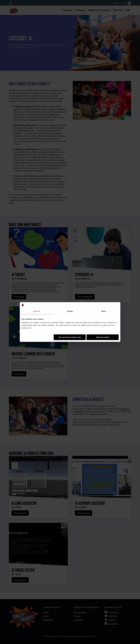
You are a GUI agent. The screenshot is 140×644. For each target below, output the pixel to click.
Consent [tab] (36, 311)
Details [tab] (70, 311)
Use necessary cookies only (70, 337)
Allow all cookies (103, 337)
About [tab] (104, 311)
